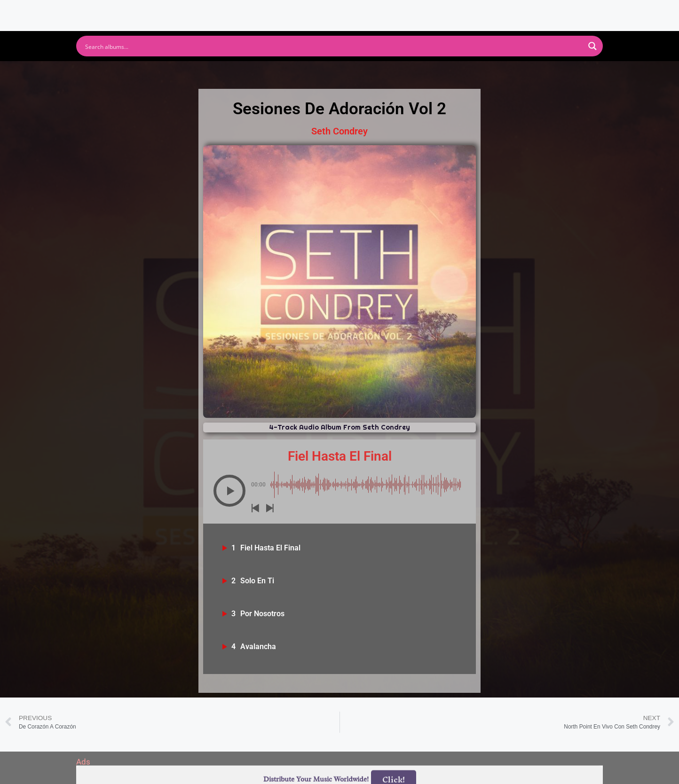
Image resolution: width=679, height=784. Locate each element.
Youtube (247, 73)
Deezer (443, 73)
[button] (229, 491)
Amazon (385, 73)
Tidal (495, 73)
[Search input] (333, 46)
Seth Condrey (339, 131)
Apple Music (316, 73)
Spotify (188, 73)
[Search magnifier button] (592, 46)
